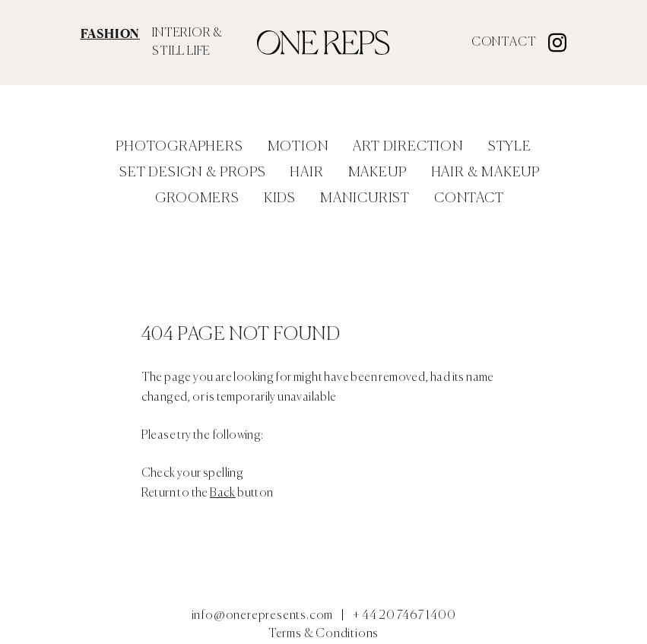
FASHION (111, 33)
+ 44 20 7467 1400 (404, 616)
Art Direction (408, 147)
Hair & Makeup (485, 173)
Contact (504, 43)
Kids (280, 198)
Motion (298, 147)
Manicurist (365, 198)
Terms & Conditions (323, 634)
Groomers (197, 198)
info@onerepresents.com (263, 616)
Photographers (179, 147)
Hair (306, 173)
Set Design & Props (192, 173)
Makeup (377, 173)
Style (510, 147)
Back (223, 493)
